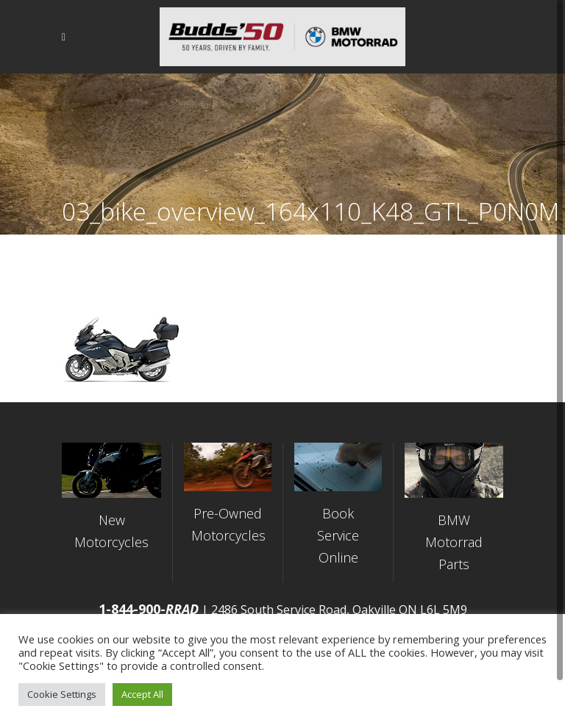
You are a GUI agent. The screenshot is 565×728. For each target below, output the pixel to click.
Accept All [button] (142, 694)
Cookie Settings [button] (62, 694)
